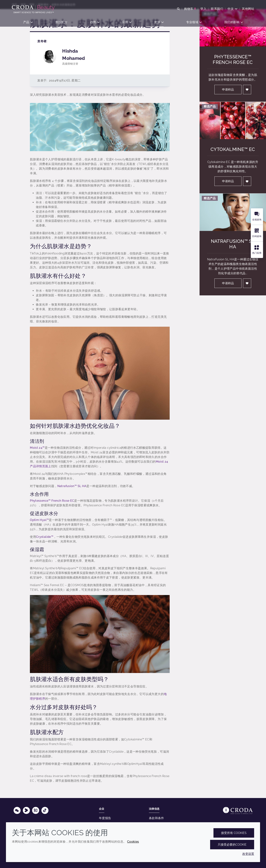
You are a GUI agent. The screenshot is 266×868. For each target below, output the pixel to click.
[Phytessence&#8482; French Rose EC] (233, 28)
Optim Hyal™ (39, 520)
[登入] (247, 90)
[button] (28, 22)
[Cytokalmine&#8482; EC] (233, 121)
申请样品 (228, 90)
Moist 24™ (37, 448)
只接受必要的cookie (232, 845)
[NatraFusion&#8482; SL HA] (233, 212)
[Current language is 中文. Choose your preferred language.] (232, 9)
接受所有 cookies (234, 833)
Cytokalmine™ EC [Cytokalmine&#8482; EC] (233, 149)
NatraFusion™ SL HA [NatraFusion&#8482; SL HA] (233, 244)
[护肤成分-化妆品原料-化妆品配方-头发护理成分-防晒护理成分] (34, 8)
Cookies (133, 842)
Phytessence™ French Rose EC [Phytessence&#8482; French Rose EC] (233, 59)
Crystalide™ (45, 537)
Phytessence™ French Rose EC (52, 501)
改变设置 (248, 854)
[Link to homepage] (238, 810)
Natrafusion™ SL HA (72, 486)
